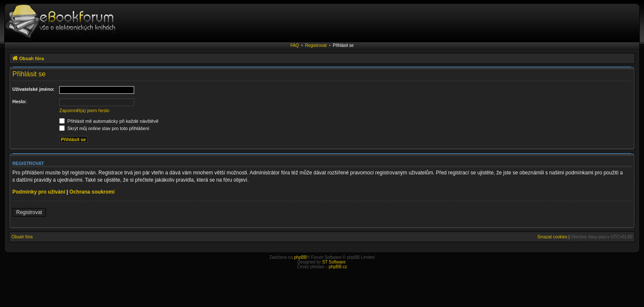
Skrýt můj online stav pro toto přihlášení (104, 128)
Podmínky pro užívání (39, 192)
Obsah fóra (22, 237)
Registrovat (316, 45)
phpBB (300, 257)
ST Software (334, 262)
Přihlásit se (343, 45)
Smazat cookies (552, 237)
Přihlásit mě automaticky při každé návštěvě (109, 121)
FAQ (295, 45)
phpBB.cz (338, 267)
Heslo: (20, 101)
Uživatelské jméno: (33, 89)
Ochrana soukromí (92, 192)
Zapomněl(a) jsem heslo (84, 110)
